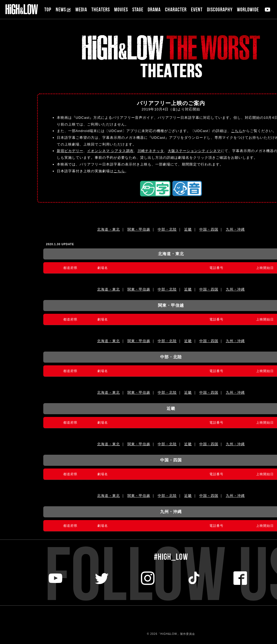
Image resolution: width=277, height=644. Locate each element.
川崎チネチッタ (151, 151)
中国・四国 (209, 229)
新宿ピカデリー (70, 151)
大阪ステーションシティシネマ (194, 151)
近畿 (188, 229)
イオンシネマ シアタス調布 (111, 151)
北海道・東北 (108, 229)
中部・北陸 (167, 229)
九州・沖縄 (235, 229)
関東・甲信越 (139, 229)
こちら (237, 131)
